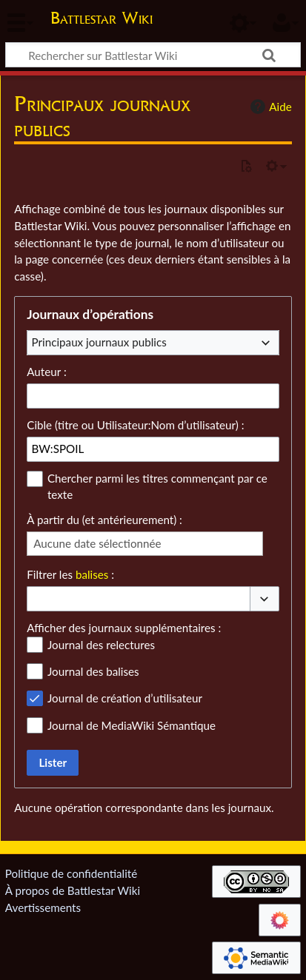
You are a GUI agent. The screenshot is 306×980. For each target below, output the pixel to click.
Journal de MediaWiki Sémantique (132, 725)
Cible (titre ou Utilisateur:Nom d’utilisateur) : (135, 425)
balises (92, 574)
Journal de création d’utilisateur (125, 698)
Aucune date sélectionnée (97, 543)
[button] (265, 599)
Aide (269, 107)
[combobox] (153, 343)
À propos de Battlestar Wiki (73, 890)
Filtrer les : (70, 574)
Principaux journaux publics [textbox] (99, 342)
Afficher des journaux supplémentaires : (124, 628)
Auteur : (47, 372)
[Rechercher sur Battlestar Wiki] (153, 55)
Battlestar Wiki (102, 20)
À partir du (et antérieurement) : (104, 520)
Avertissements (43, 907)
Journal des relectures (101, 645)
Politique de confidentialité (71, 873)
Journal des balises (93, 671)
